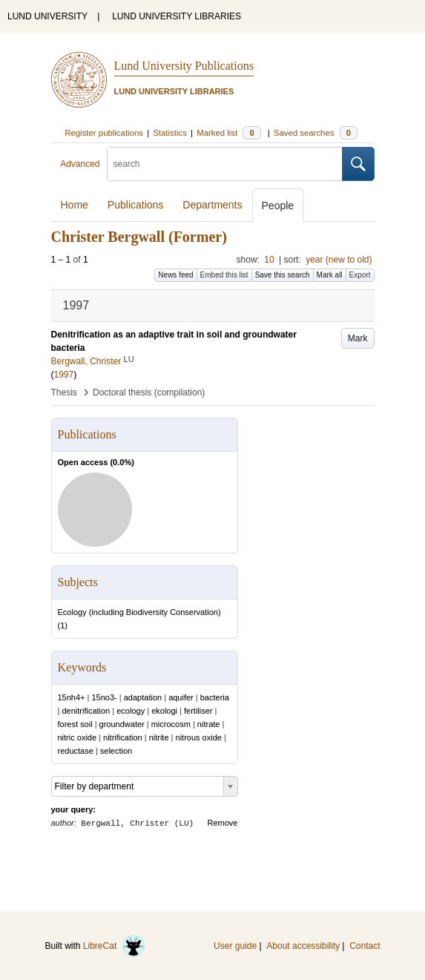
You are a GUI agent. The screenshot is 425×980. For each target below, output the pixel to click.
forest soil (75, 724)
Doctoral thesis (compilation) (149, 392)
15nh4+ (72, 697)
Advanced (80, 164)
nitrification (123, 737)
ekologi (164, 711)
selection (116, 751)
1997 (64, 375)
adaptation (143, 697)
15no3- (105, 697)
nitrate (209, 724)
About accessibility (303, 946)
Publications (136, 205)
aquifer (181, 697)
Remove (223, 823)
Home (75, 205)
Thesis (64, 392)
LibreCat (114, 946)
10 (269, 260)
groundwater (122, 724)
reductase (76, 751)
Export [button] (360, 275)
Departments (212, 205)
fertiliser (198, 711)
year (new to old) (339, 260)
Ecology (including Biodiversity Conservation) (139, 612)
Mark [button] (358, 338)
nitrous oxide (199, 737)
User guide (235, 946)
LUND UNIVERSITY (47, 16)
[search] (225, 164)
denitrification (86, 711)
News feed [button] (175, 275)
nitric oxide (78, 737)
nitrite (159, 737)
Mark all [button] (330, 275)
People (278, 205)
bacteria (215, 697)
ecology (131, 711)
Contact (365, 946)
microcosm (171, 724)
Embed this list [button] (224, 275)
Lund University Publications (184, 66)
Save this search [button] (283, 275)
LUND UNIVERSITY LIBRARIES (177, 16)
